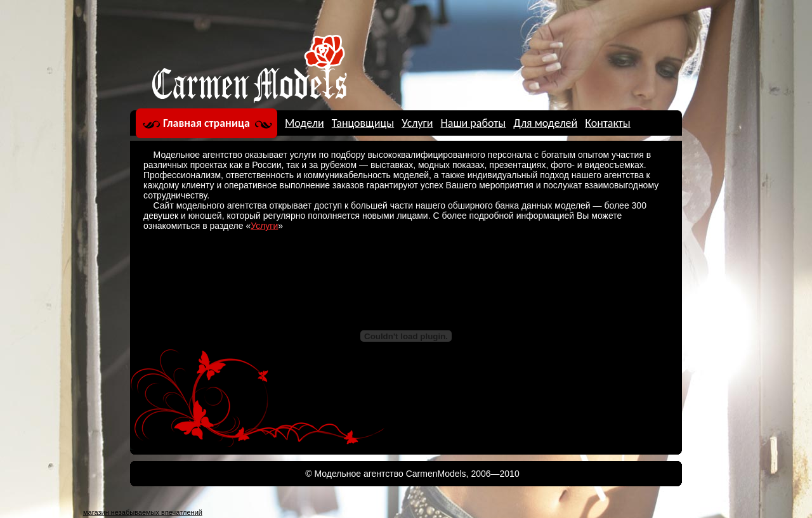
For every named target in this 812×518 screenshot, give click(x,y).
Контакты (608, 123)
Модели (304, 123)
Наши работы (474, 123)
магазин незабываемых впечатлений (143, 512)
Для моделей (545, 123)
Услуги (417, 123)
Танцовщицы (363, 123)
